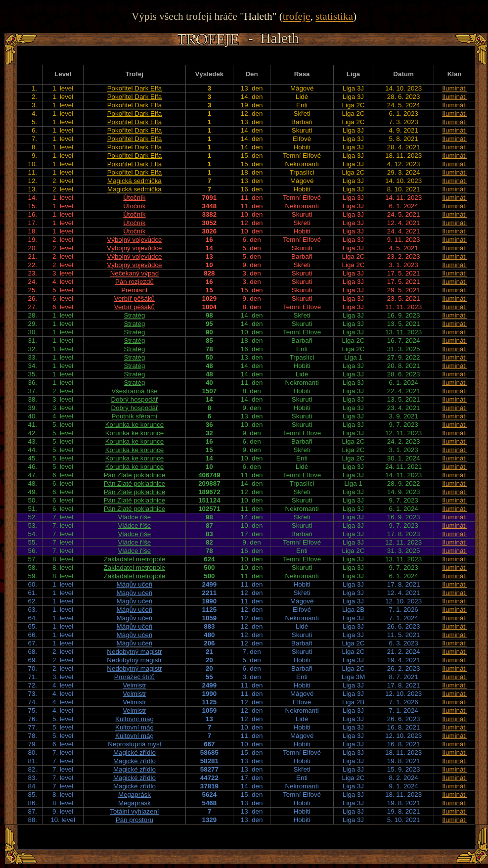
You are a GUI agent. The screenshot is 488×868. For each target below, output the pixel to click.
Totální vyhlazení (134, 811)
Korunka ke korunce (135, 425)
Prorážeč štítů (134, 677)
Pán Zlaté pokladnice (134, 475)
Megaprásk (134, 795)
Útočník (134, 198)
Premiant (134, 290)
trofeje (297, 16)
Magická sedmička (134, 181)
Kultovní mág (134, 719)
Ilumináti (454, 88)
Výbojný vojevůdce (134, 240)
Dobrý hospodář (134, 399)
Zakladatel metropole (134, 559)
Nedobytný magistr (134, 652)
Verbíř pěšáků (134, 298)
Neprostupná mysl (134, 744)
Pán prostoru (134, 820)
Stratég (134, 315)
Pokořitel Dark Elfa (134, 88)
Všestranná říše (134, 391)
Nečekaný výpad (135, 273)
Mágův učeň (135, 584)
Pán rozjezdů (134, 282)
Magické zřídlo (134, 753)
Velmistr (134, 685)
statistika (334, 16)
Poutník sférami (135, 416)
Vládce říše (135, 517)
